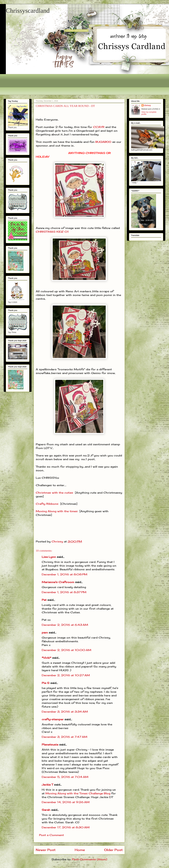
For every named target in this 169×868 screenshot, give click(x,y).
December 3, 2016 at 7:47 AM (65, 737)
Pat (44, 600)
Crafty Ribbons (47, 504)
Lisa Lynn (49, 557)
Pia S (46, 683)
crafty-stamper (53, 719)
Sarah (46, 810)
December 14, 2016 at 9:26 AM (66, 802)
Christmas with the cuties (54, 493)
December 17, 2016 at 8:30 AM (66, 827)
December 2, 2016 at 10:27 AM (66, 675)
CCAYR (99, 127)
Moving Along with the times (57, 511)
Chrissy (147, 105)
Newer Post (46, 850)
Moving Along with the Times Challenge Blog (78, 793)
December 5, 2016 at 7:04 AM (65, 777)
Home (80, 850)
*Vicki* (46, 658)
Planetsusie (50, 745)
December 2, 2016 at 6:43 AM (65, 625)
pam (45, 632)
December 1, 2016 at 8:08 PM (65, 574)
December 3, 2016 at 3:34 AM (65, 712)
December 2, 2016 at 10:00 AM (66, 650)
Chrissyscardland (28, 11)
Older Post (113, 850)
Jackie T (47, 785)
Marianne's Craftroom (58, 582)
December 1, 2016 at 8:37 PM (64, 592)
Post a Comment (51, 835)
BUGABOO (103, 142)
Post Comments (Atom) (89, 859)
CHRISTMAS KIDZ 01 (52, 232)
